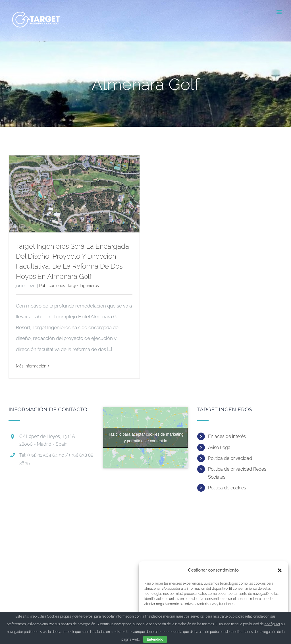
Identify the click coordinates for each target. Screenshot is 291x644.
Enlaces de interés (227, 436)
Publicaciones (52, 286)
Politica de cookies (227, 488)
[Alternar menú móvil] (279, 12)
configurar (272, 624)
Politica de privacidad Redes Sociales (237, 473)
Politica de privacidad (230, 458)
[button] (280, 570)
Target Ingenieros (83, 286)
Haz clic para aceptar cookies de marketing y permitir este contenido (145, 438)
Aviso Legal (220, 447)
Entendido (155, 639)
